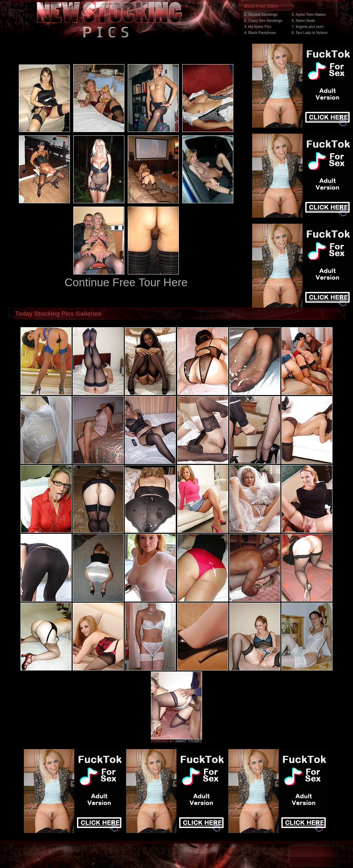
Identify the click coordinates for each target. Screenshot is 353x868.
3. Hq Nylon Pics (258, 27)
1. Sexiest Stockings (261, 14)
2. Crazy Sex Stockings (263, 20)
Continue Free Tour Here (126, 282)
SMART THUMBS (188, 741)
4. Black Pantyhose (260, 33)
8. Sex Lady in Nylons (310, 33)
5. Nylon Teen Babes (309, 14)
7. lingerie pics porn (308, 27)
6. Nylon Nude (304, 20)
